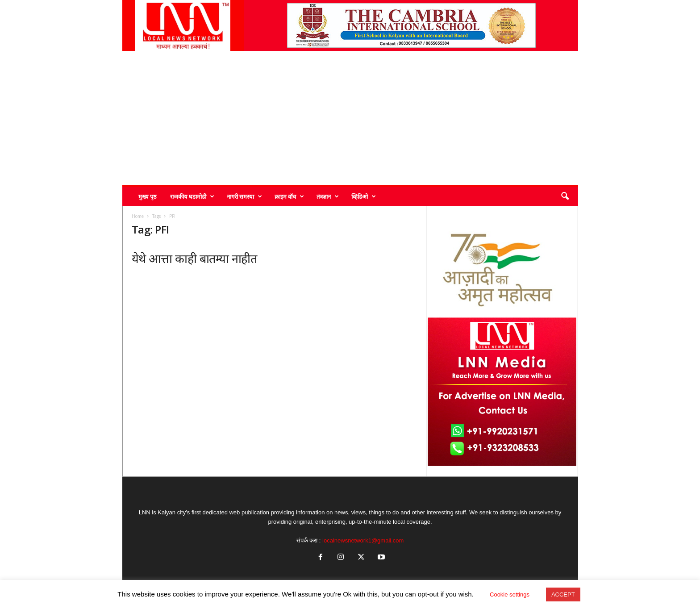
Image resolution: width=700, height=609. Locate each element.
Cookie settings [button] (510, 594)
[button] (565, 196)
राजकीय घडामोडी (192, 196)
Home (138, 216)
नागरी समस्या (244, 196)
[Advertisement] (350, 118)
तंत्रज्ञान (328, 196)
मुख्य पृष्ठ (148, 196)
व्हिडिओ (364, 196)
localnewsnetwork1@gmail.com (363, 540)
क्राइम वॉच (289, 196)
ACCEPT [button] (563, 594)
